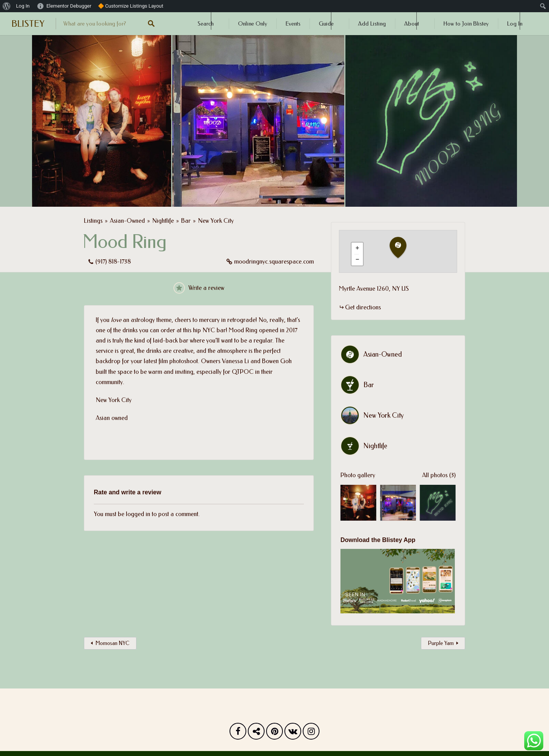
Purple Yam (441, 643)
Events (293, 24)
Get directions (363, 307)
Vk (293, 733)
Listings (93, 221)
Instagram (311, 733)
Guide (326, 24)
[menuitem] (7, 6)
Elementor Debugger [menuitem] (69, 6)
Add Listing (372, 24)
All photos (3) (439, 475)
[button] (403, 248)
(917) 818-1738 (113, 261)
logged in (138, 514)
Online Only (253, 24)
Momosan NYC (112, 643)
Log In (515, 24)
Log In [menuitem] (23, 6)
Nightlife (163, 221)
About (412, 24)
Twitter (256, 733)
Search (205, 24)
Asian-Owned (127, 221)
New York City (216, 221)
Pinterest (274, 733)
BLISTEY (28, 24)
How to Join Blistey (466, 24)
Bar (186, 221)
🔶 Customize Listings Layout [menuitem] (131, 6)
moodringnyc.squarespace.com (274, 261)
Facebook (238, 733)
